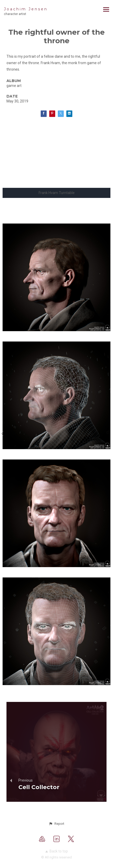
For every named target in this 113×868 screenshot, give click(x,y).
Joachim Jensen (26, 9)
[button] (56, 824)
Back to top (57, 851)
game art (14, 86)
